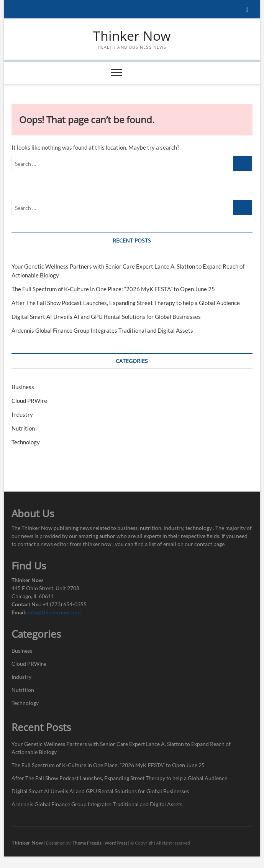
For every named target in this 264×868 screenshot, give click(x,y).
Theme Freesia (87, 843)
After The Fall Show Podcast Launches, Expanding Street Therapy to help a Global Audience (126, 303)
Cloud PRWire (29, 401)
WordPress (116, 843)
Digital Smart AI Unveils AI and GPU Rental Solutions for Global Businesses (106, 317)
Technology (26, 442)
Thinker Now (132, 36)
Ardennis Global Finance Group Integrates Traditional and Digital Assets (102, 330)
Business (23, 387)
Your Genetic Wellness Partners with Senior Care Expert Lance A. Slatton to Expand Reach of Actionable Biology (121, 748)
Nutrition (23, 428)
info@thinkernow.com (54, 612)
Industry (22, 414)
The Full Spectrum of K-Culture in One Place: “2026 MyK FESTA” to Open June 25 (113, 289)
